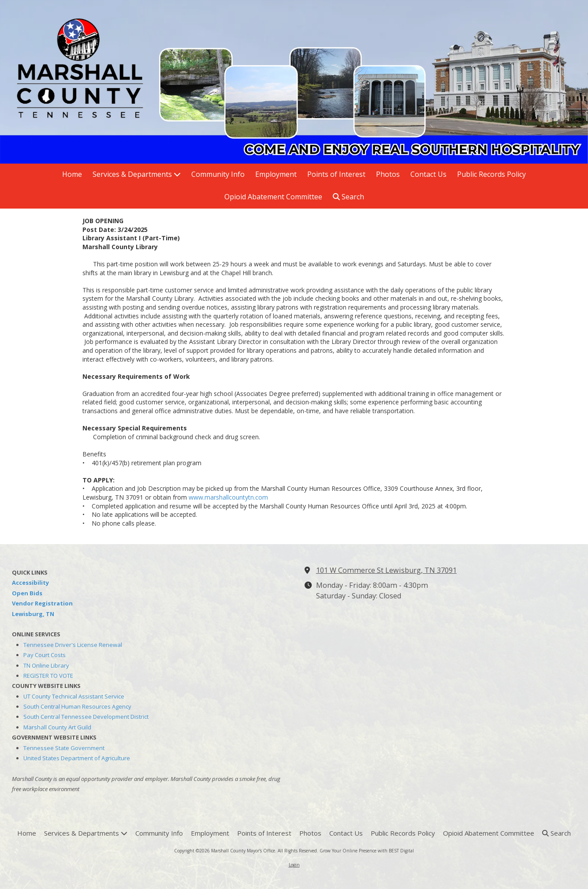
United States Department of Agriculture (77, 758)
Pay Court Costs (45, 655)
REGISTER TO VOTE (48, 676)
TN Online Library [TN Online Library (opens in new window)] (46, 665)
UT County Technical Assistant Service (74, 696)
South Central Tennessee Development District (86, 717)
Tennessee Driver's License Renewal (73, 645)
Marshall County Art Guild (57, 727)
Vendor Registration (42, 603)
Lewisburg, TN (33, 614)
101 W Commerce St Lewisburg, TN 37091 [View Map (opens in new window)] (386, 570)
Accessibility (30, 583)
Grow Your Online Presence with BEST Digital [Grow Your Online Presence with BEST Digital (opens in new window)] (367, 851)
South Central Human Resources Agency (77, 706)
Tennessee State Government (64, 748)
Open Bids (27, 593)
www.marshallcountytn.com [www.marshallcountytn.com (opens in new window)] (228, 497)
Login (294, 865)
